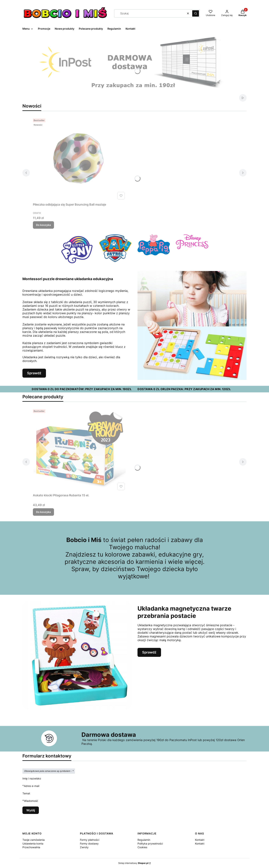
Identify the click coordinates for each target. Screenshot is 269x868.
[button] (196, 13)
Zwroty (84, 847)
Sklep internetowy (133, 863)
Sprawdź (34, 373)
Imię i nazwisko (32, 778)
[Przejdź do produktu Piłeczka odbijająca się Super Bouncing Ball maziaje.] (80, 159)
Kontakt (200, 840)
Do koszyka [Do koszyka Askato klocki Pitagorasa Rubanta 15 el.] (43, 512)
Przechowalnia (31, 847)
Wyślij (31, 810)
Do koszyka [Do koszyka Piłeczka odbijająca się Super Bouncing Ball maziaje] (43, 225)
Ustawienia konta (33, 843)
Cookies (142, 847)
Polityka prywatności (150, 843)
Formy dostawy (89, 843)
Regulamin (144, 840)
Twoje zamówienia (34, 840)
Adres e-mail (32, 786)
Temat (26, 793)
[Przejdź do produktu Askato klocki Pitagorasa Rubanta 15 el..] (80, 450)
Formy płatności (90, 840)
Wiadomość (31, 801)
